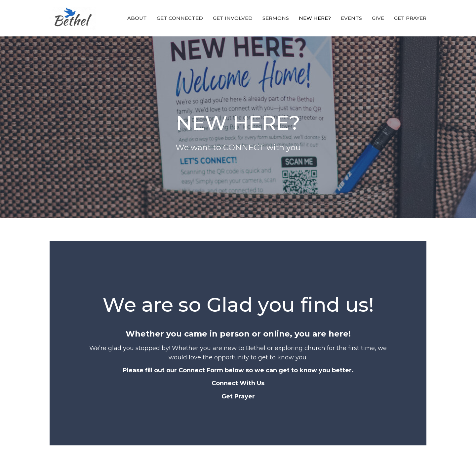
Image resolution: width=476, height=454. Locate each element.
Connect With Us (238, 383)
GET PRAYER (410, 18)
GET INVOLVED (233, 18)
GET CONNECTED (180, 18)
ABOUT (137, 18)
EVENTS (351, 18)
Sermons (276, 18)
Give (378, 18)
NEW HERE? (315, 18)
